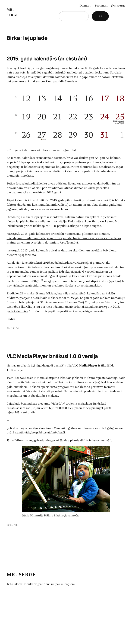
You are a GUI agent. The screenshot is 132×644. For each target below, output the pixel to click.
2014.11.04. (13, 328)
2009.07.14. (13, 525)
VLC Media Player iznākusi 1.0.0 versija (52, 356)
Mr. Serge (21, 574)
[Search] (100, 16)
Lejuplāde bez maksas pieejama (29, 404)
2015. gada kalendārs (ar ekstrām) (47, 58)
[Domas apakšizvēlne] (91, 6)
